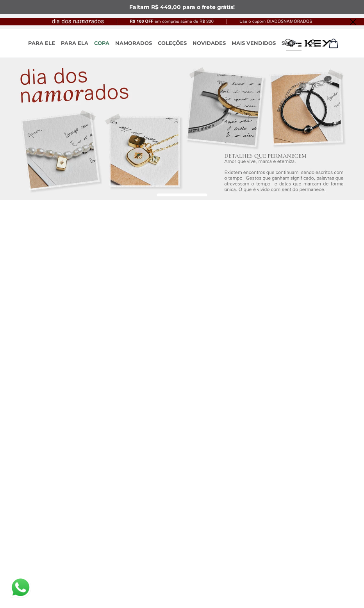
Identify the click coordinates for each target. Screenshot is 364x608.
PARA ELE (42, 43)
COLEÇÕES (172, 43)
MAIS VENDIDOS (254, 43)
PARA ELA (75, 43)
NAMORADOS (134, 43)
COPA (102, 43)
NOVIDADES (209, 43)
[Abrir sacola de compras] (334, 43)
